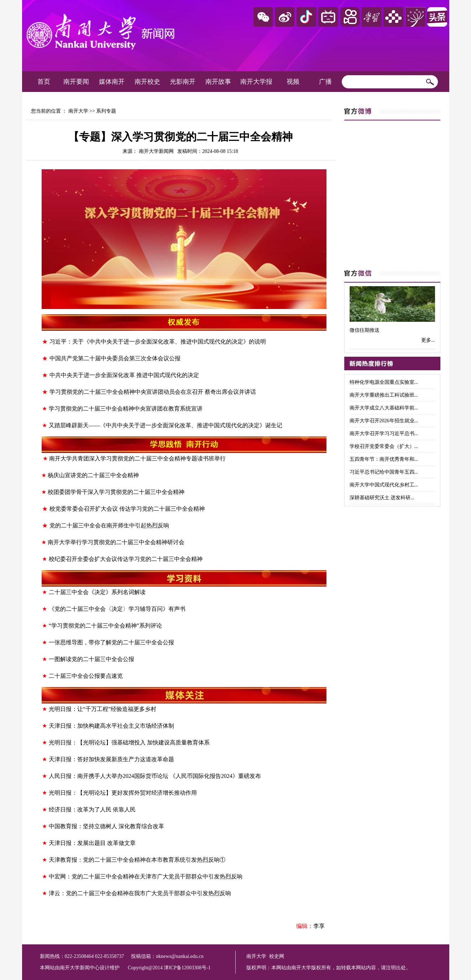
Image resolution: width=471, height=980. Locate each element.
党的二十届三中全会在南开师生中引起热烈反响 (109, 525)
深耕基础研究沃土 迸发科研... (382, 498)
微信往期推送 (365, 330)
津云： (57, 893)
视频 (293, 82)
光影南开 (183, 82)
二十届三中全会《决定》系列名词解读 (97, 592)
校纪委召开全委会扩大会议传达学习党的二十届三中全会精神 (126, 559)
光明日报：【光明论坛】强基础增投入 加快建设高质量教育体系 (129, 742)
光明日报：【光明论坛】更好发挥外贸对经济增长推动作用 (123, 793)
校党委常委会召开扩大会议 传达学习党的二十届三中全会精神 (127, 509)
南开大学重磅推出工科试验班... (384, 395)
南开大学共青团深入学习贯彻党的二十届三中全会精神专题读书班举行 (137, 458)
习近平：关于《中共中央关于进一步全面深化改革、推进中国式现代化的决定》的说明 (158, 342)
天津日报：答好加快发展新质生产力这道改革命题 (111, 759)
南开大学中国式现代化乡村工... (384, 485)
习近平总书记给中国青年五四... (384, 472)
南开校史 (147, 82)
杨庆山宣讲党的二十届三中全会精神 (93, 475)
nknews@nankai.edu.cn (180, 956)
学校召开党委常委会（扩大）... (384, 446)
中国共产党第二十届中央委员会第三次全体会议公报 (115, 358)
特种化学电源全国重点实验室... (384, 382)
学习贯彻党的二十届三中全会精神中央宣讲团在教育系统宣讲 (126, 409)
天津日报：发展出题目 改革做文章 (92, 843)
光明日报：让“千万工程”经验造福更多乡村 (103, 709)
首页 (44, 82)
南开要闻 (76, 82)
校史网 (277, 956)
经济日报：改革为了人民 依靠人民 (92, 809)
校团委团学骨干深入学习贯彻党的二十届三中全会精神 (116, 492)
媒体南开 (112, 82)
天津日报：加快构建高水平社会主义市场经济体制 (111, 726)
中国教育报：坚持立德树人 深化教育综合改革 (106, 826)
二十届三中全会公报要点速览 (86, 676)
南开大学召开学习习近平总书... (384, 434)
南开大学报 (256, 82)
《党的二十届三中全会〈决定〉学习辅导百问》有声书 (117, 609)
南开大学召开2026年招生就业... (384, 421)
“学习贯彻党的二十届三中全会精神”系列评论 (105, 626)
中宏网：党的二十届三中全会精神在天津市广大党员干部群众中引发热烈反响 (146, 876)
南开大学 (78, 111)
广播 (325, 82)
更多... (428, 340)
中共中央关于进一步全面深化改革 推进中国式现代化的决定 (124, 375)
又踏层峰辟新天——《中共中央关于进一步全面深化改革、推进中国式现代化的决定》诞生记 (166, 425)
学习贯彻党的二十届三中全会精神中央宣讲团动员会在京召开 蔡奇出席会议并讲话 (153, 392)
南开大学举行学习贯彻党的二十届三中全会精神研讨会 (116, 542)
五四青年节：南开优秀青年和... (384, 459)
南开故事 (218, 82)
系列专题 (106, 111)
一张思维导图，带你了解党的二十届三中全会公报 (111, 642)
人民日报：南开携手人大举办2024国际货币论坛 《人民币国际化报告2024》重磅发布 (155, 776)
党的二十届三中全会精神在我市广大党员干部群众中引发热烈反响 (148, 893)
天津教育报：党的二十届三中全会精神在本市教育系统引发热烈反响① (137, 860)
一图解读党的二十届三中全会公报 (91, 659)
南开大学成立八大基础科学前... (384, 408)
